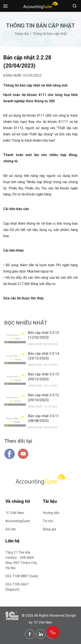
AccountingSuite (18, 521)
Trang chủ (22, 34)
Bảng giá (49, 529)
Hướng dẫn (51, 513)
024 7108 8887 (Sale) (22, 576)
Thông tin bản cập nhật (50, 34)
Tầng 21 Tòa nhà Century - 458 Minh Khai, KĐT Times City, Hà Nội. (21, 560)
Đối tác (11, 529)
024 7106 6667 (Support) (17, 587)
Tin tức (48, 521)
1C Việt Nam (15, 513)
